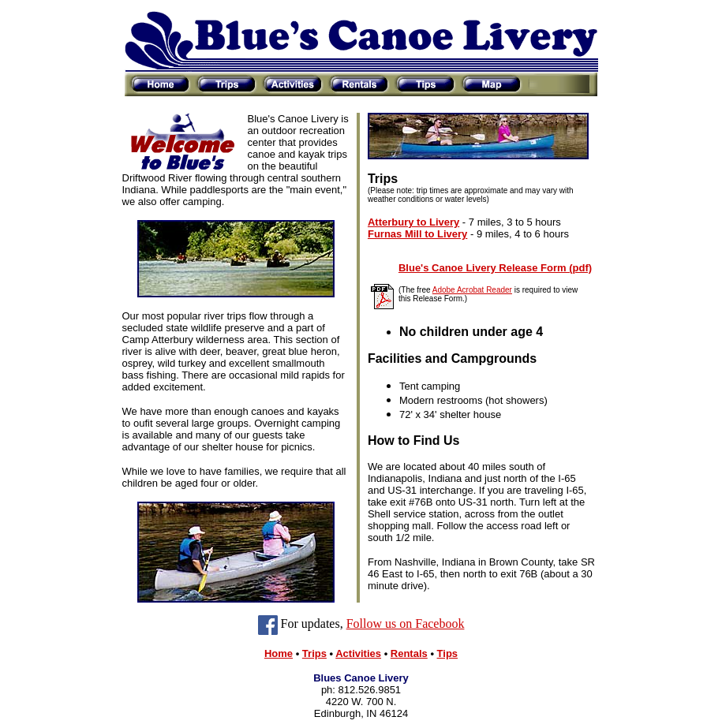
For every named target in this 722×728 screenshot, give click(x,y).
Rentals (409, 653)
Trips (314, 653)
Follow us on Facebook (406, 623)
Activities (358, 653)
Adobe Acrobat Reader (472, 290)
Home (279, 653)
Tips (448, 653)
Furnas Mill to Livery (417, 234)
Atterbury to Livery (413, 222)
